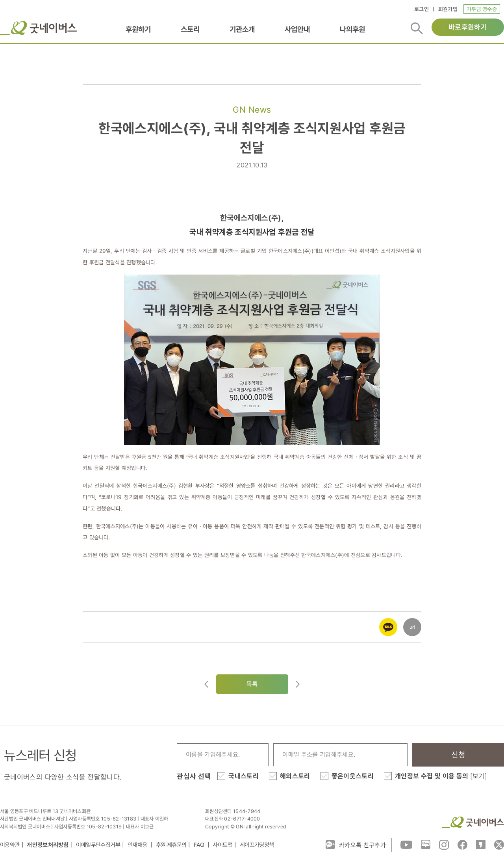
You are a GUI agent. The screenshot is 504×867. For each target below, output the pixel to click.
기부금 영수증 (482, 9)
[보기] (479, 776)
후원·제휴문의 (171, 845)
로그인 (422, 9)
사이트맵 (222, 845)
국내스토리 (244, 776)
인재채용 (138, 845)
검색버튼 (417, 28)
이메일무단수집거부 (98, 845)
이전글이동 (206, 684)
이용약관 (10, 845)
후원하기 (138, 29)
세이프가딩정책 (257, 845)
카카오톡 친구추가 (356, 845)
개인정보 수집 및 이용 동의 (441, 776)
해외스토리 (295, 776)
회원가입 (448, 9)
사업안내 (297, 29)
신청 (458, 755)
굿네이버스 (38, 28)
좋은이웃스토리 (353, 776)
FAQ (200, 845)
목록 (252, 684)
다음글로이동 (298, 684)
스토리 (190, 29)
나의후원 (352, 29)
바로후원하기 (468, 27)
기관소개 (242, 29)
